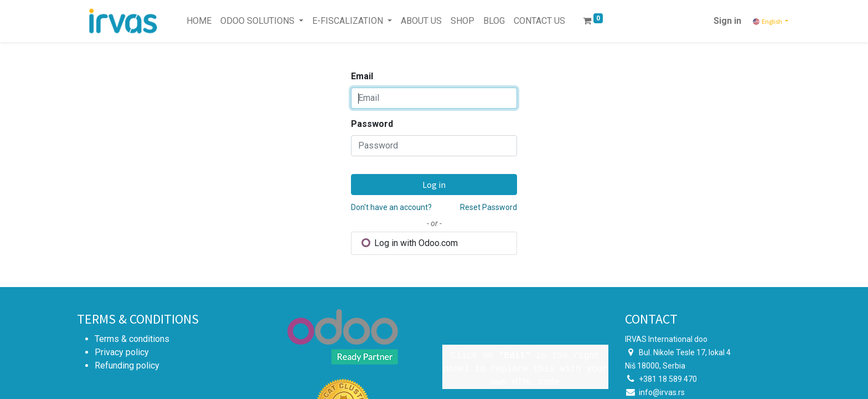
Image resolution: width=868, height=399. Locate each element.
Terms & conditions (132, 339)
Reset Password (489, 207)
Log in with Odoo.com (409, 243)
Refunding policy (127, 365)
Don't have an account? (391, 207)
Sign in (727, 21)
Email (362, 76)
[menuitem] (199, 21)
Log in (434, 185)
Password (372, 124)
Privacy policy (122, 352)
